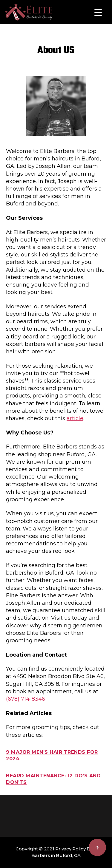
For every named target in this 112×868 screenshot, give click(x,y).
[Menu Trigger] (98, 13)
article (75, 418)
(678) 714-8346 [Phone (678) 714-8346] (26, 699)
